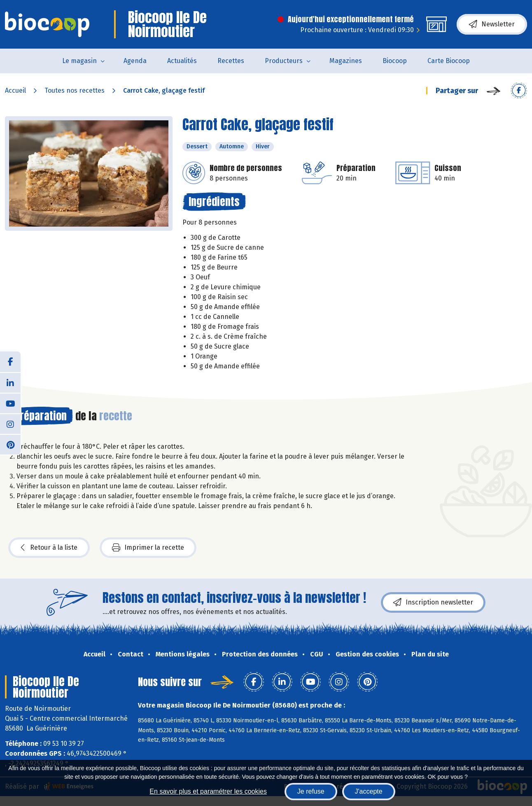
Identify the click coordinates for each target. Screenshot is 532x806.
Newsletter (492, 24)
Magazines (346, 61)
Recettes (231, 61)
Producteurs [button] (284, 61)
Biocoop (395, 61)
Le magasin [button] (79, 61)
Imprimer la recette (148, 548)
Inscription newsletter (433, 602)
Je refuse (311, 791)
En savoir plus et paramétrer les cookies (208, 791)
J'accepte (369, 791)
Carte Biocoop (449, 61)
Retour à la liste (49, 548)
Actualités (182, 61)
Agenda (135, 61)
